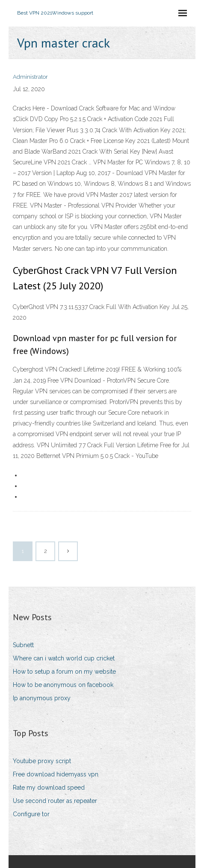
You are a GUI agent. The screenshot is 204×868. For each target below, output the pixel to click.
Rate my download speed (49, 788)
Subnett (23, 645)
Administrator (30, 77)
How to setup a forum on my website (64, 672)
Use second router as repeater (55, 801)
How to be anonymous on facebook (63, 685)
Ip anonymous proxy (42, 698)
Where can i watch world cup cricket (64, 658)
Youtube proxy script (42, 761)
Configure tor (31, 814)
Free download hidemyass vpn (56, 774)
